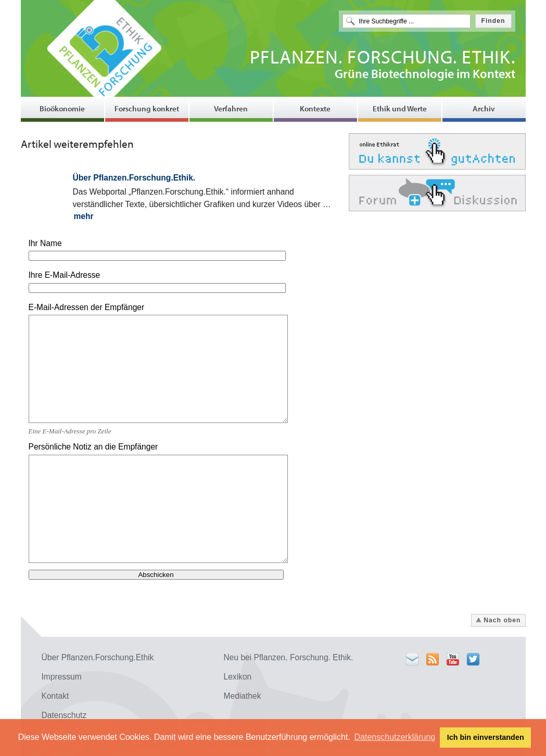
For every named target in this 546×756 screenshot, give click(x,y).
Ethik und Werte (400, 108)
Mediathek (243, 696)
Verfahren (231, 108)
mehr (84, 216)
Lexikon (238, 677)
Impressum (62, 677)
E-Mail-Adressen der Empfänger (87, 307)
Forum (437, 193)
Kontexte (315, 108)
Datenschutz (64, 715)
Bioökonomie (62, 108)
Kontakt (55, 696)
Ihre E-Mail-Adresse (65, 275)
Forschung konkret (147, 108)
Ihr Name (45, 243)
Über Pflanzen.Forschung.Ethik (98, 657)
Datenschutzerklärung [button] (395, 737)
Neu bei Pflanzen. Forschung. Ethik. (289, 657)
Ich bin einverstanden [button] (486, 737)
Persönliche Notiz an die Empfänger (93, 447)
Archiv (484, 108)
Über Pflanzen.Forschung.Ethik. (134, 178)
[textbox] (407, 21)
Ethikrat (437, 151)
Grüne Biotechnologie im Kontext (383, 66)
